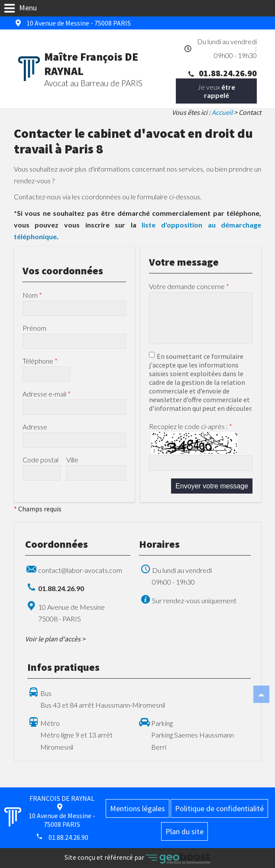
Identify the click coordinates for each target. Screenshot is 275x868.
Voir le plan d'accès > (55, 639)
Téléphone (40, 361)
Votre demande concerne (189, 286)
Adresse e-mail (47, 394)
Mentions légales (137, 808)
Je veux (216, 91)
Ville (72, 460)
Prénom (34, 328)
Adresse (35, 427)
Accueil (222, 112)
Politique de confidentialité (219, 808)
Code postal (40, 460)
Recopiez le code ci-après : (191, 426)
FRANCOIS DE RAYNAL (62, 798)
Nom (32, 295)
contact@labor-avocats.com (80, 570)
